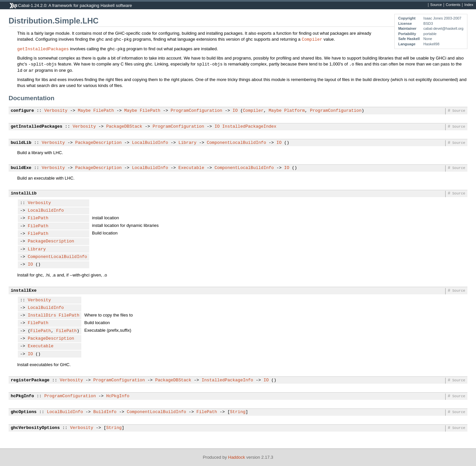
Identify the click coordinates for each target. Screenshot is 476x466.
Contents (453, 5)
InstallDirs (42, 316)
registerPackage (30, 380)
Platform (294, 111)
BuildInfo (105, 412)
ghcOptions (24, 412)
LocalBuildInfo (150, 143)
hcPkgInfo (22, 396)
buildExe (21, 168)
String (238, 412)
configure (22, 111)
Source (436, 5)
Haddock (237, 457)
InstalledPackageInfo (227, 380)
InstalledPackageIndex (249, 127)
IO (235, 111)
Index (469, 5)
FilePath (103, 111)
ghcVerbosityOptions (35, 428)
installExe (24, 291)
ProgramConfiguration (196, 111)
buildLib (21, 143)
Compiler (312, 39)
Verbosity (56, 111)
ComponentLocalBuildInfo (236, 143)
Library (188, 143)
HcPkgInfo (118, 396)
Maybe (84, 111)
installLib (24, 193)
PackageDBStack (124, 127)
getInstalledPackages (43, 49)
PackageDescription (99, 143)
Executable (191, 168)
